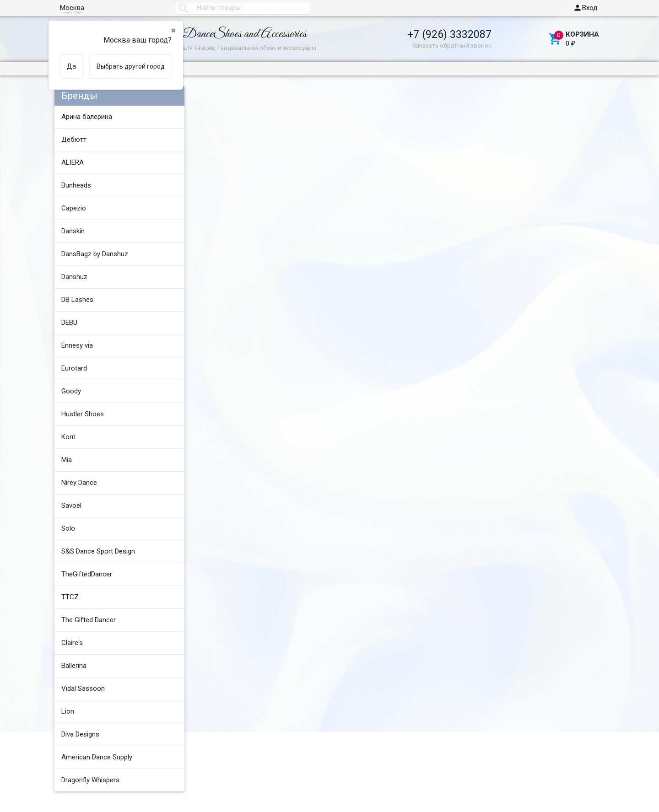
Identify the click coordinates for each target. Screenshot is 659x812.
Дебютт (74, 140)
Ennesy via (77, 345)
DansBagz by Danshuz (95, 254)
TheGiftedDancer (87, 574)
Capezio (74, 208)
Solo (68, 528)
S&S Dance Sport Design (98, 551)
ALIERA (73, 162)
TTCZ (70, 597)
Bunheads (76, 185)
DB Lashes (77, 300)
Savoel (71, 505)
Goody (71, 391)
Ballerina (74, 666)
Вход (585, 8)
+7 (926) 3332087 (450, 34)
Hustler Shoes (83, 414)
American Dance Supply (97, 757)
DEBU (69, 323)
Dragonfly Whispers (90, 780)
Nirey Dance (79, 483)
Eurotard (74, 368)
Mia (67, 460)
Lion (68, 711)
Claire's (72, 643)
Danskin (73, 231)
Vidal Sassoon (83, 688)
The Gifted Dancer (89, 620)
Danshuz (74, 277)
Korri (68, 437)
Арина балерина (87, 117)
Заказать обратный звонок (452, 45)
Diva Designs (80, 734)
